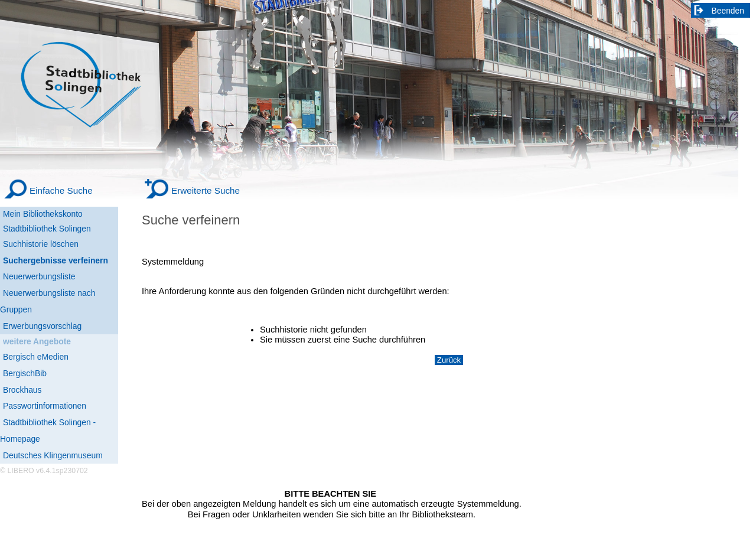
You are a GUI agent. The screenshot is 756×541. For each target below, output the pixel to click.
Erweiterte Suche (206, 190)
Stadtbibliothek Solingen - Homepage (48, 431)
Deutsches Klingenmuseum (53, 455)
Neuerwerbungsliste (39, 276)
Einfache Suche (61, 190)
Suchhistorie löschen (41, 244)
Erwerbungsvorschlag (42, 326)
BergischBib (25, 373)
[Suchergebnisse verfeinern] (59, 261)
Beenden (728, 11)
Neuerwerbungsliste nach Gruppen (48, 301)
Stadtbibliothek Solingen (47, 229)
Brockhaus (22, 390)
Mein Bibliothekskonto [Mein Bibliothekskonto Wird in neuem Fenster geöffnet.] (43, 214)
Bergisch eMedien (36, 357)
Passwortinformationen (45, 406)
